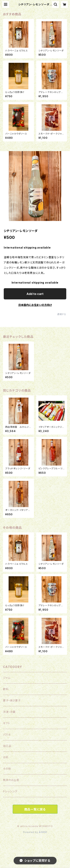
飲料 (6, 689)
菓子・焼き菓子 (12, 700)
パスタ (7, 735)
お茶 (6, 757)
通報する (62, 314)
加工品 (7, 746)
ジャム (7, 678)
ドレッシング (10, 791)
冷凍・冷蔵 (9, 712)
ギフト (7, 723)
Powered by (35, 832)
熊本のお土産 (11, 780)
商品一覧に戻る (35, 809)
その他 (7, 769)
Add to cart (35, 294)
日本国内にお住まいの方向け (35, 305)
